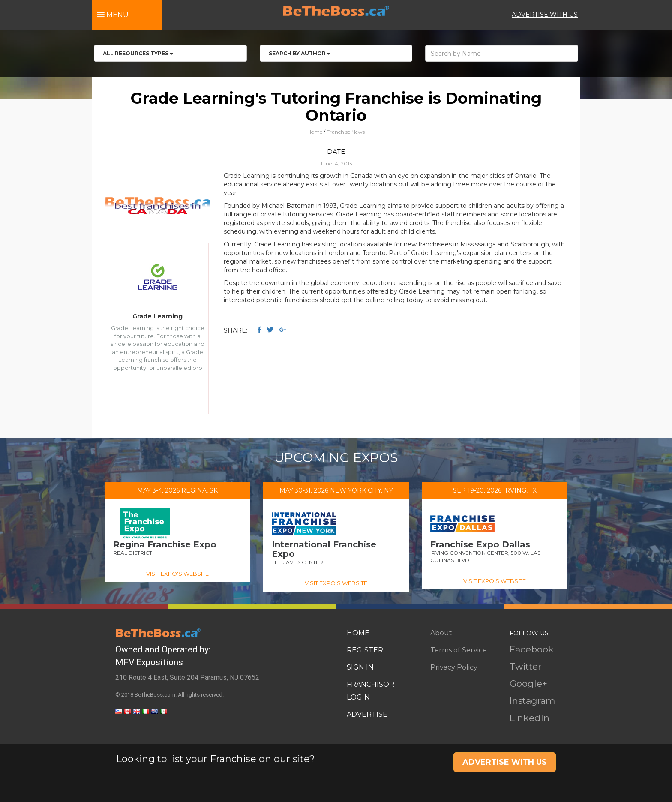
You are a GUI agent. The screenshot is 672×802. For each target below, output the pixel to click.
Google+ (528, 683)
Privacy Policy (454, 667)
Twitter (525, 666)
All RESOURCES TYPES (138, 53)
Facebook (532, 649)
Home (315, 132)
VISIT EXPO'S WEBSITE (177, 574)
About (441, 633)
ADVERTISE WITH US (545, 15)
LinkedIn (529, 718)
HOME (358, 633)
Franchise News (346, 132)
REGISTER (365, 650)
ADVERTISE (367, 714)
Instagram (532, 701)
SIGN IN (360, 667)
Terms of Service (459, 650)
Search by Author (300, 53)
